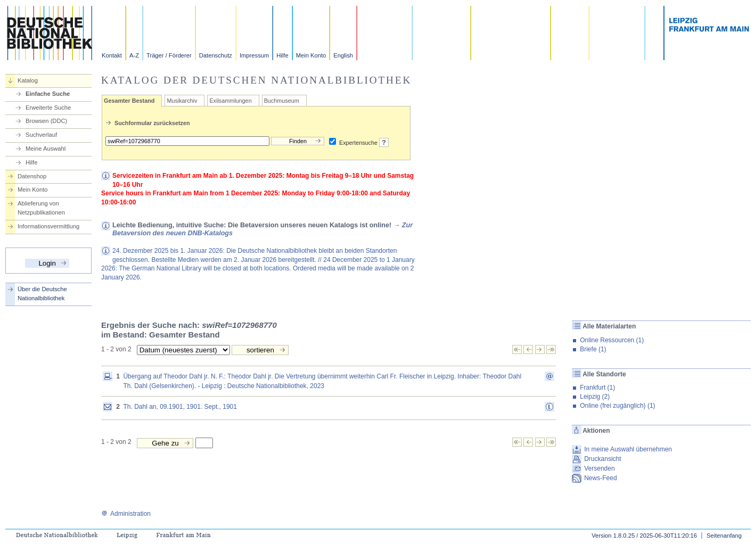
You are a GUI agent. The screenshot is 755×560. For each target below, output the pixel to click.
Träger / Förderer (169, 55)
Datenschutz (216, 55)
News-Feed (600, 478)
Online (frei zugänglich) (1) (617, 406)
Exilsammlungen (230, 101)
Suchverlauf (41, 135)
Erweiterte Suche (48, 108)
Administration (126, 514)
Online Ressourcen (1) (612, 340)
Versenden (599, 468)
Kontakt (112, 55)
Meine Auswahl (46, 149)
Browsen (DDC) (46, 121)
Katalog (28, 80)
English (343, 55)
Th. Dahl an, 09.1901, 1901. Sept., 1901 (180, 407)
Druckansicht (602, 459)
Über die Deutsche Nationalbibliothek (42, 294)
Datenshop (32, 176)
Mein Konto (311, 55)
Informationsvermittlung (48, 226)
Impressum (254, 55)
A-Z (134, 55)
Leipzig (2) (595, 397)
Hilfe (282, 55)
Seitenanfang (724, 536)
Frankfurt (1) (597, 388)
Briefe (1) (593, 349)
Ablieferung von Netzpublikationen (41, 208)
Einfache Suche (48, 94)
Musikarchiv (182, 101)
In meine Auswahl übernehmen (628, 449)
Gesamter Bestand (129, 101)
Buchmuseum (282, 101)
